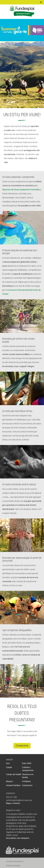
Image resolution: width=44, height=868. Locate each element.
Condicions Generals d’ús (15, 861)
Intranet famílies (13, 785)
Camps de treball (13, 774)
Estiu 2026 (27, 763)
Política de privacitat (13, 866)
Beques (9, 781)
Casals (9, 767)
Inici (8, 763)
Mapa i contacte (13, 803)
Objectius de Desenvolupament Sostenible (21, 190)
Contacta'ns (22, 746)
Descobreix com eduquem (18, 838)
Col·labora (26, 781)
